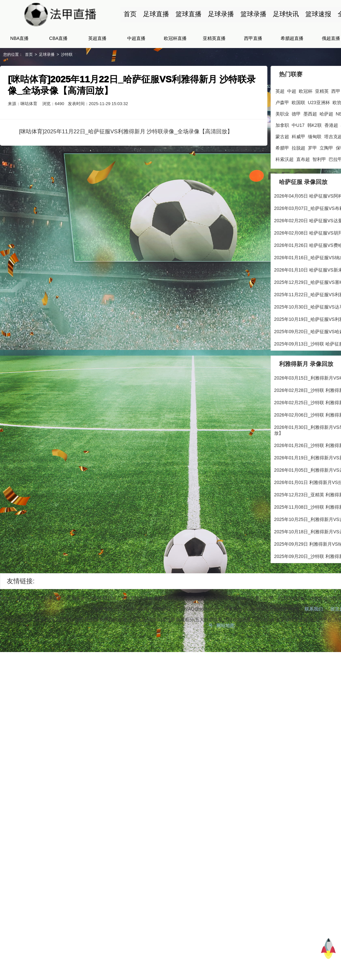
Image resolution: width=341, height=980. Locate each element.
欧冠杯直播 (175, 38)
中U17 (299, 125)
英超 (281, 91)
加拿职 (284, 125)
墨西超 (311, 114)
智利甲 (321, 159)
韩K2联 (316, 125)
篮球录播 (253, 14)
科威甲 (300, 137)
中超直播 (136, 38)
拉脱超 (300, 148)
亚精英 (323, 91)
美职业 (284, 114)
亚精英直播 (214, 38)
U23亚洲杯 (320, 103)
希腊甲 (284, 148)
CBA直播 (59, 38)
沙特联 (67, 54)
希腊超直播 (292, 38)
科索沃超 (286, 159)
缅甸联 (316, 137)
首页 (130, 14)
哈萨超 (328, 114)
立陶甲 (328, 148)
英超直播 (97, 38)
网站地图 (227, 625)
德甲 (298, 114)
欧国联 (300, 103)
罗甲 (314, 148)
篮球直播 (188, 14)
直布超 (304, 159)
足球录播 (221, 14)
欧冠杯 (307, 91)
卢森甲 (284, 103)
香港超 (333, 125)
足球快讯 (286, 14)
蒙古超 (284, 137)
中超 (293, 91)
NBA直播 (20, 38)
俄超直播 (331, 38)
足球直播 (156, 14)
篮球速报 (318, 14)
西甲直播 (253, 38)
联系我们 (315, 609)
